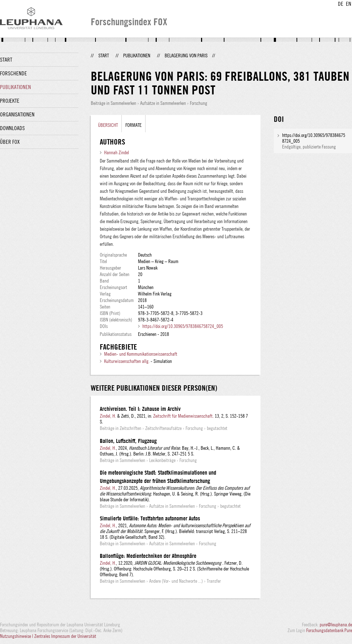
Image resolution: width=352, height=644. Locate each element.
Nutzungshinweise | (17, 636)
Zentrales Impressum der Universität (65, 636)
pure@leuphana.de (336, 625)
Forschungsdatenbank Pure (329, 630)
